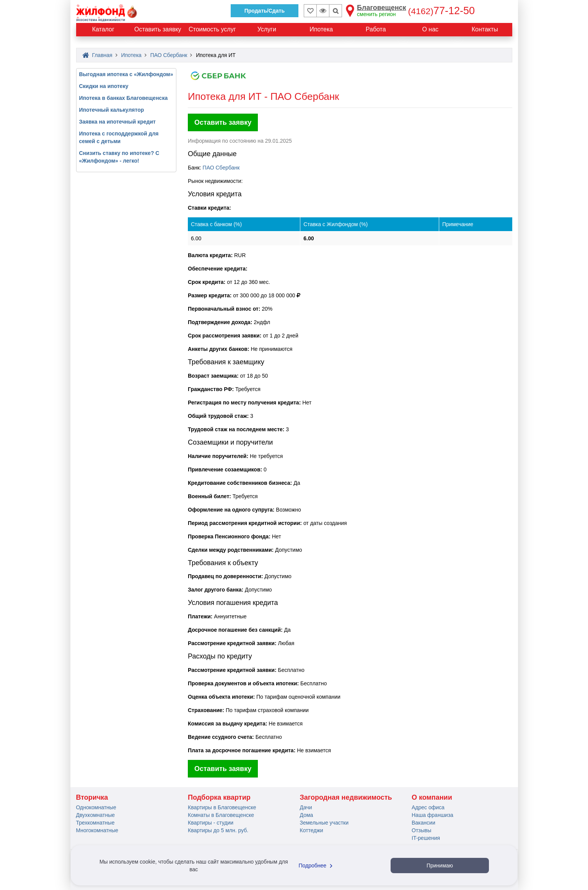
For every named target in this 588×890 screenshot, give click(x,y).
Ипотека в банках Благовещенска (124, 98)
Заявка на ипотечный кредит (117, 122)
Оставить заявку (223, 122)
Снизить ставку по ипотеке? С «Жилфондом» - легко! (119, 157)
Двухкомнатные (96, 815)
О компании (432, 797)
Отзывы (421, 830)
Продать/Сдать (265, 11)
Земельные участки (324, 823)
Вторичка (92, 797)
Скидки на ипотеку (104, 86)
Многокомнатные (97, 830)
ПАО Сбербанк (221, 168)
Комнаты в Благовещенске (221, 815)
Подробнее (317, 866)
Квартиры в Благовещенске (222, 807)
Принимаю (440, 866)
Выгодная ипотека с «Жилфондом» (126, 74)
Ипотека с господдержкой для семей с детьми (119, 137)
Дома (307, 815)
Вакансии (423, 823)
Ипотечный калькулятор (112, 110)
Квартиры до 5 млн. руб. (218, 830)
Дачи (306, 807)
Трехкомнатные (95, 823)
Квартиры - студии (211, 823)
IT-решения (426, 838)
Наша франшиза (432, 815)
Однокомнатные (96, 807)
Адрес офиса (428, 807)
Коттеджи (312, 830)
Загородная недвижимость (346, 797)
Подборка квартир (219, 797)
